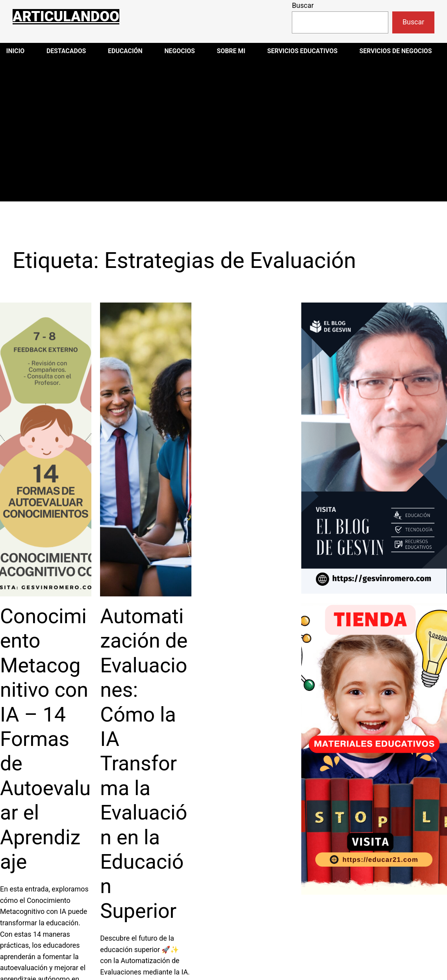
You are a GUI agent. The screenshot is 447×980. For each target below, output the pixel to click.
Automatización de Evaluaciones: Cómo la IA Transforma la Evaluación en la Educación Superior (144, 764)
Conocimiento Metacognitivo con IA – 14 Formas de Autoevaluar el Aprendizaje (45, 739)
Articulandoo (66, 17)
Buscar (303, 5)
